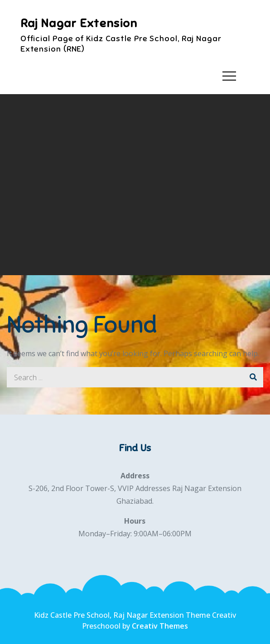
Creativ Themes (160, 626)
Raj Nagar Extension (79, 23)
